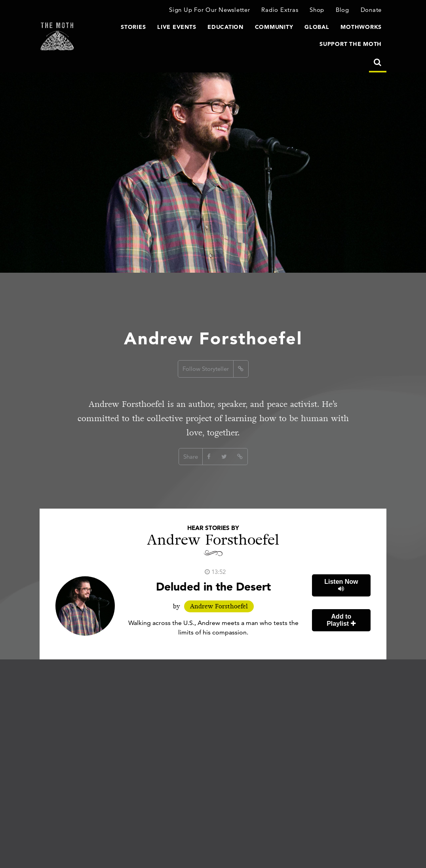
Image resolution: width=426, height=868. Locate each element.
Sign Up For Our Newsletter (210, 10)
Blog (342, 10)
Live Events (177, 27)
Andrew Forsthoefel (219, 606)
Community (274, 27)
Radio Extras (280, 10)
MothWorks (361, 27)
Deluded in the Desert (213, 587)
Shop (317, 10)
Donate (371, 10)
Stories (133, 27)
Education (225, 27)
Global (317, 27)
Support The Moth (351, 44)
